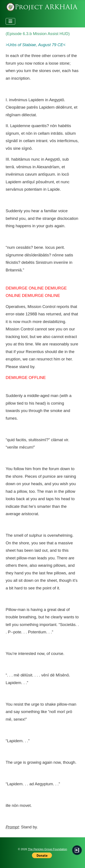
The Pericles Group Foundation (47, 849)
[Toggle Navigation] (10, 21)
